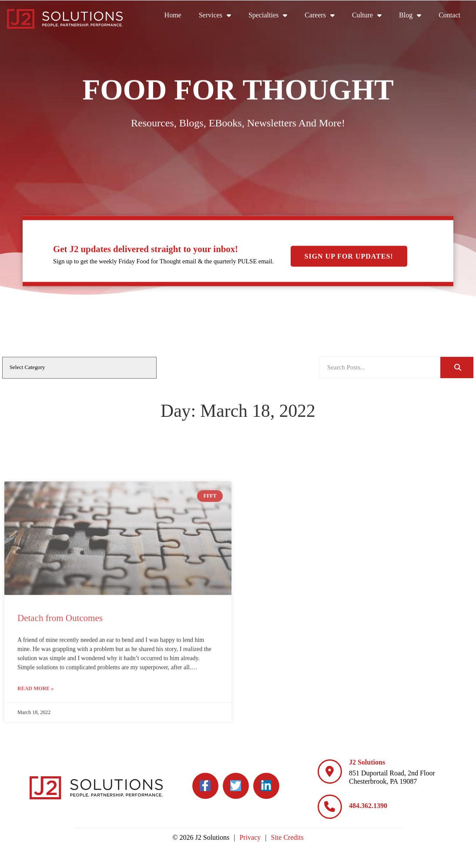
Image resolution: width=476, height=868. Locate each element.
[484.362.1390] (330, 807)
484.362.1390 (368, 806)
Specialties (268, 15)
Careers (320, 15)
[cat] (79, 368)
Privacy (250, 837)
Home (173, 15)
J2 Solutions (367, 762)
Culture (367, 15)
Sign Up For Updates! (349, 256)
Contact (449, 15)
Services (215, 15)
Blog (410, 15)
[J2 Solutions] (330, 772)
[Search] (457, 367)
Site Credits (287, 837)
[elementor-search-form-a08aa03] (380, 367)
